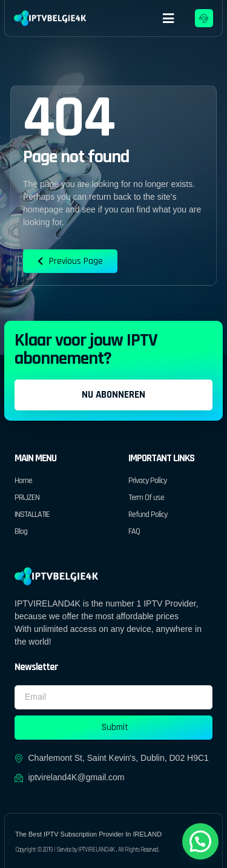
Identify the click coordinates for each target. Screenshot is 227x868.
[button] (169, 18)
